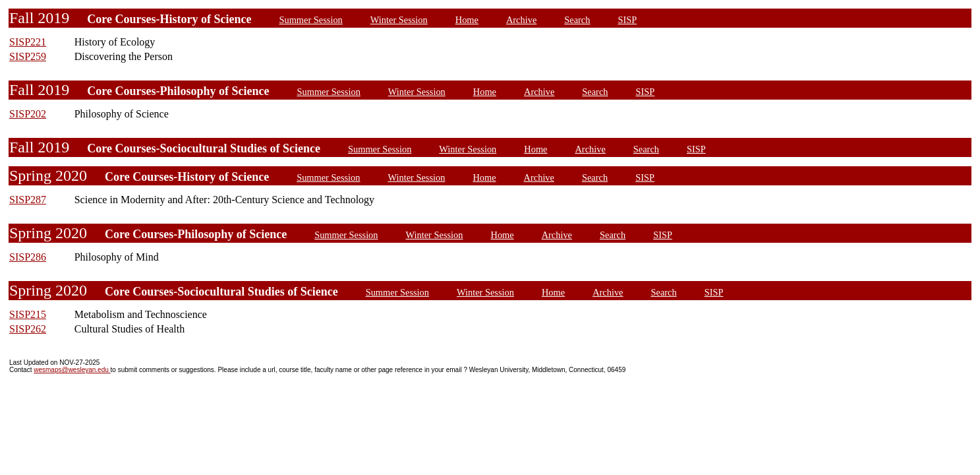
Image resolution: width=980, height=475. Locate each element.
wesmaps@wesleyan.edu (72, 370)
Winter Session (399, 20)
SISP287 (28, 200)
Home (467, 20)
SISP (627, 20)
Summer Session (310, 20)
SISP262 (28, 329)
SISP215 (28, 314)
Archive (521, 20)
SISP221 (28, 42)
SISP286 (28, 257)
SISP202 (28, 114)
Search (577, 20)
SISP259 (28, 56)
